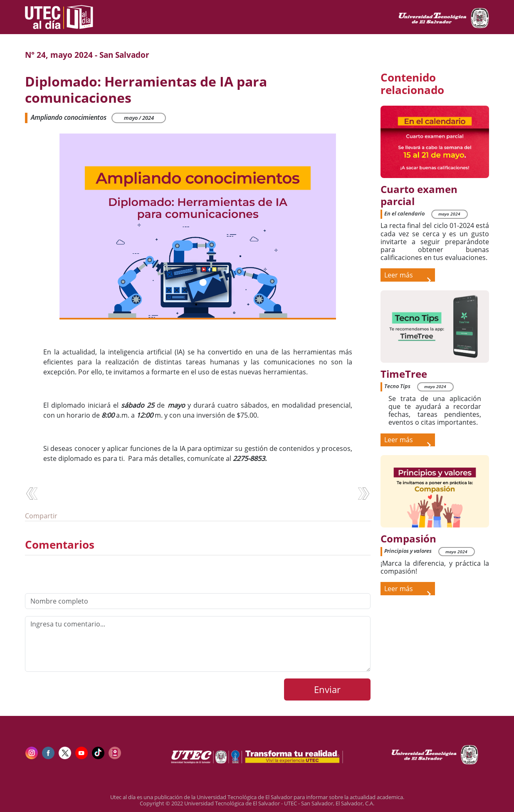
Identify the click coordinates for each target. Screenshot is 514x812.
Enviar (327, 689)
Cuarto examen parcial (419, 196)
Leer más (408, 276)
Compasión (408, 539)
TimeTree (404, 374)
